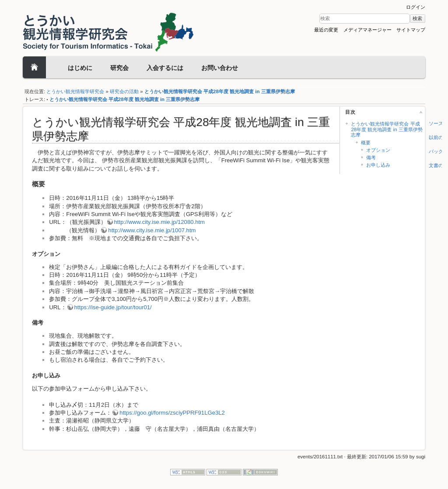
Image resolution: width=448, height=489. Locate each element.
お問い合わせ (220, 68)
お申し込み (378, 165)
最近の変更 (326, 30)
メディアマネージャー (367, 30)
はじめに (80, 68)
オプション (378, 150)
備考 (371, 157)
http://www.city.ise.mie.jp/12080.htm (159, 222)
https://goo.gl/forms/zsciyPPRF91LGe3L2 (172, 413)
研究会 (119, 68)
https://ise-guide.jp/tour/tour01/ (113, 307)
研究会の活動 (124, 91)
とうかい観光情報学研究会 (75, 91)
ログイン (416, 7)
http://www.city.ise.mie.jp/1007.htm (152, 230)
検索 (417, 18)
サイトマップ (411, 30)
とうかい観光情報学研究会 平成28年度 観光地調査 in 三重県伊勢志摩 (220, 91)
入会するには (165, 68)
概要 (366, 143)
